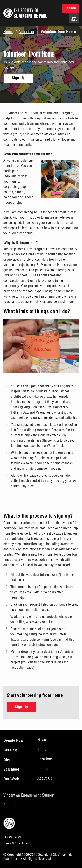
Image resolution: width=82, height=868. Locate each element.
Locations (45, 759)
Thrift (42, 749)
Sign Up (18, 78)
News (42, 740)
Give (7, 760)
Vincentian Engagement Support (29, 795)
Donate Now (13, 741)
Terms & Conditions (16, 843)
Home (8, 32)
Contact (43, 769)
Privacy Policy (12, 837)
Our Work (11, 779)
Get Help (11, 750)
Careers (10, 805)
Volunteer (27, 32)
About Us (45, 778)
